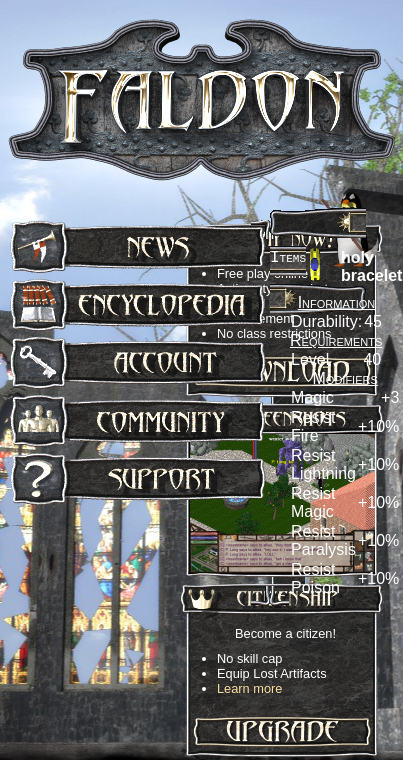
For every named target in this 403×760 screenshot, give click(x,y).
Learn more (249, 688)
